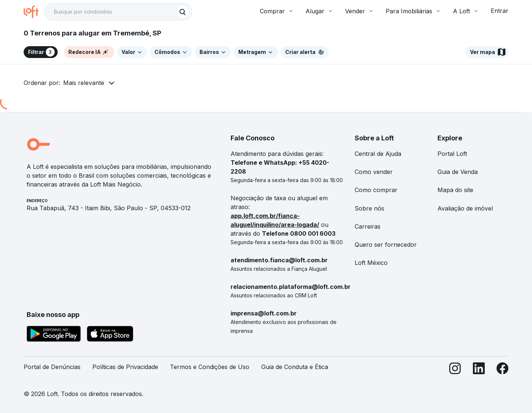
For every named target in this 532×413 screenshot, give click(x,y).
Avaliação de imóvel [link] (465, 208)
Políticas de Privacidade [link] (125, 367)
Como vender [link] (374, 172)
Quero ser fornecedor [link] (386, 245)
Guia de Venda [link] (458, 172)
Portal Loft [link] (452, 154)
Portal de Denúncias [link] (52, 367)
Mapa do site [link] (455, 190)
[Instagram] (455, 370)
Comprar (277, 11)
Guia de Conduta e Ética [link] (295, 367)
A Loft (466, 11)
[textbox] (118, 12)
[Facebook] (502, 370)
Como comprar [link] (376, 190)
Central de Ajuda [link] (378, 154)
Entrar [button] (499, 11)
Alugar (319, 11)
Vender (359, 11)
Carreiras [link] (368, 226)
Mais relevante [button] (84, 83)
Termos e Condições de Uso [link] (210, 367)
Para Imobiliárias (413, 11)
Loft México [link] (371, 263)
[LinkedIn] (479, 370)
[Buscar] (183, 12)
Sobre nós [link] (369, 208)
